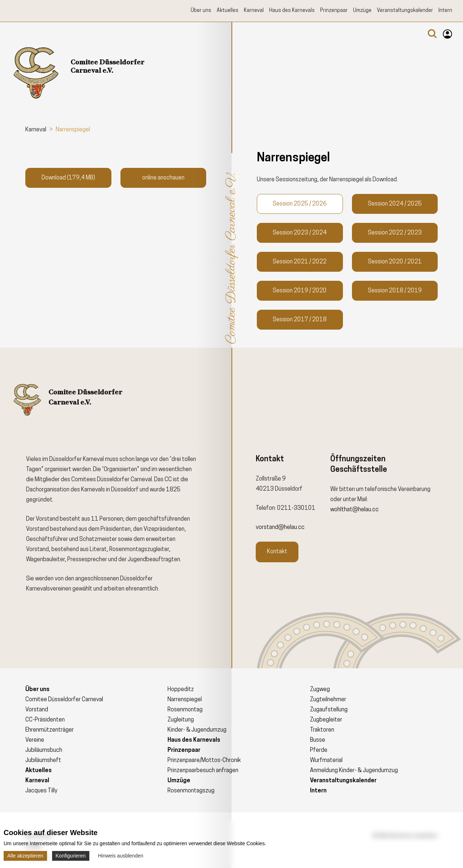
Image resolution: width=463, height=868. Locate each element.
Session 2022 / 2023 (395, 233)
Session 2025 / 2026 (300, 204)
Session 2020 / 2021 (395, 262)
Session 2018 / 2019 (395, 291)
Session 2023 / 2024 (300, 233)
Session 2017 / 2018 (300, 320)
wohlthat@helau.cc (354, 510)
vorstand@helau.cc (280, 528)
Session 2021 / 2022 (300, 262)
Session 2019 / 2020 (300, 291)
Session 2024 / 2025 (395, 204)
